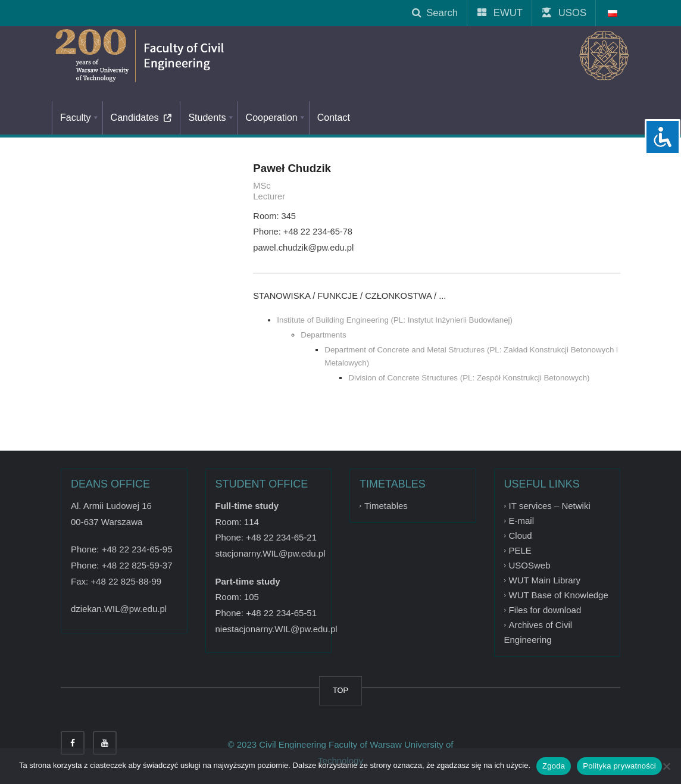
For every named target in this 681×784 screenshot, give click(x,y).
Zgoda (554, 766)
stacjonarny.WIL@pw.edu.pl (271, 553)
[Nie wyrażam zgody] (666, 766)
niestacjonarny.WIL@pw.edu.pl (277, 629)
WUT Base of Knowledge (559, 595)
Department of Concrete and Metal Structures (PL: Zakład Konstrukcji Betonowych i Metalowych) (471, 357)
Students (211, 118)
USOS (565, 13)
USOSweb (530, 565)
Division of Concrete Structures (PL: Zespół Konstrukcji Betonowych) (469, 378)
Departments (323, 335)
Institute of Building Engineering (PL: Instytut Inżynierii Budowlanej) (395, 320)
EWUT (501, 13)
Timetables (386, 506)
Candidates (144, 118)
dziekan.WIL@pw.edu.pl (119, 609)
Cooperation (276, 118)
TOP (340, 690)
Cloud (521, 535)
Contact (334, 118)
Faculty (80, 118)
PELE (520, 550)
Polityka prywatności (619, 766)
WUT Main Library (545, 580)
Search (435, 13)
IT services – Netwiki (550, 506)
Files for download (545, 610)
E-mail (522, 521)
